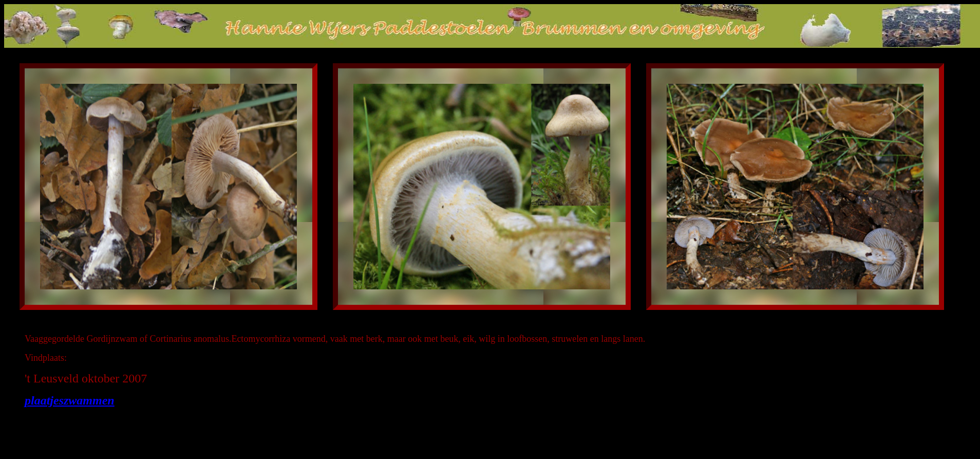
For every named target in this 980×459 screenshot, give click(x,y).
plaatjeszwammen (70, 400)
